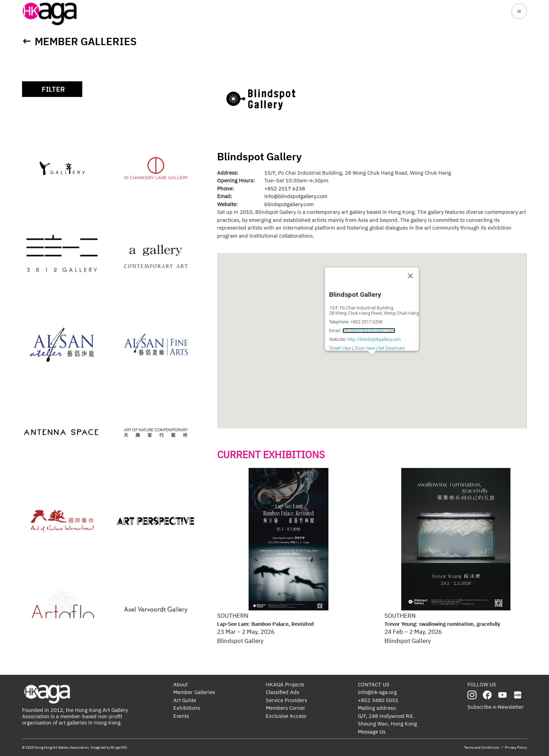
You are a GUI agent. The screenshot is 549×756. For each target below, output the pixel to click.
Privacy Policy (516, 747)
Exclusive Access (286, 716)
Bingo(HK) (119, 747)
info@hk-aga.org (377, 692)
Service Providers (286, 700)
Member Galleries (86, 41)
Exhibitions (187, 708)
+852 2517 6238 (285, 188)
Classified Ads (282, 692)
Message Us (372, 732)
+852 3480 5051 (378, 700)
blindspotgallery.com (289, 204)
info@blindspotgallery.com (296, 196)
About (180, 684)
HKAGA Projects (285, 684)
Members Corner (286, 708)
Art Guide (185, 700)
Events (181, 716)
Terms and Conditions (481, 747)
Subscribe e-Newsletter (496, 707)
